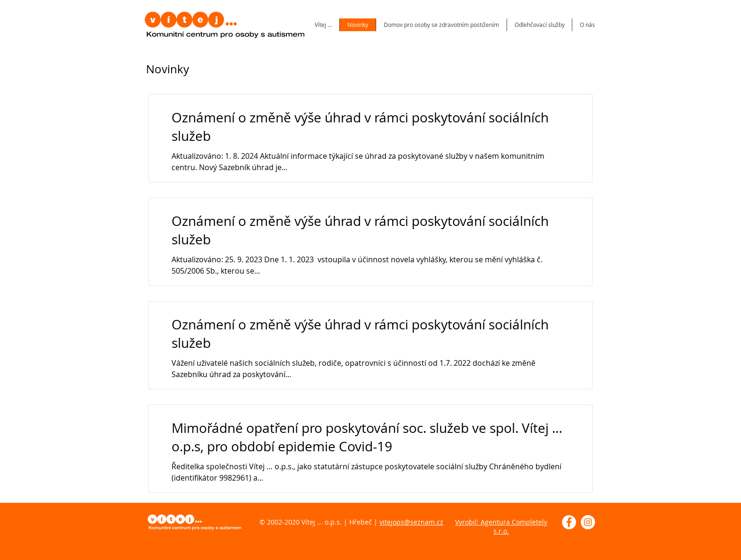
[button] (587, 25)
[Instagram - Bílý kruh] (588, 522)
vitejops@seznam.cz (411, 522)
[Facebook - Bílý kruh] (569, 522)
